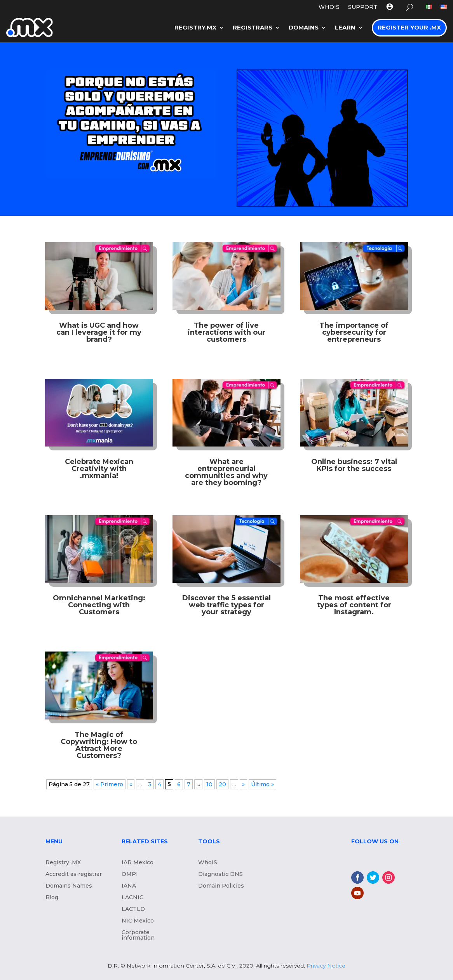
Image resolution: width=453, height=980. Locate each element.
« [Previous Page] (131, 784)
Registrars (253, 27)
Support (363, 7)
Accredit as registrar (74, 874)
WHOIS (329, 7)
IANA (129, 886)
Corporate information (138, 935)
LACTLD (133, 909)
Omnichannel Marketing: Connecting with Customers (99, 605)
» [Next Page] (243, 784)
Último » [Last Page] (262, 784)
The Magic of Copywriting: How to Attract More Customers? (99, 745)
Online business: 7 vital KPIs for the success (354, 465)
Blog (52, 898)
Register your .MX (409, 27)
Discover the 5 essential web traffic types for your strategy (226, 605)
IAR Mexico (138, 863)
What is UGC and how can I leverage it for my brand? (99, 332)
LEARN (345, 27)
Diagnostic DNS (220, 874)
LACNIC (132, 898)
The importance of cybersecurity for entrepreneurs (354, 332)
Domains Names (69, 886)
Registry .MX (63, 863)
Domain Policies (221, 886)
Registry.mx (195, 27)
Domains (304, 27)
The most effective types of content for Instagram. (354, 605)
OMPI (130, 874)
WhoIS (208, 863)
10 (209, 784)
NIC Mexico (138, 921)
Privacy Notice (326, 966)
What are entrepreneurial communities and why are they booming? (226, 472)
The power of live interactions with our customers (226, 332)
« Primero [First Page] (110, 784)
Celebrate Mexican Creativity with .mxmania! (99, 469)
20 (222, 784)
